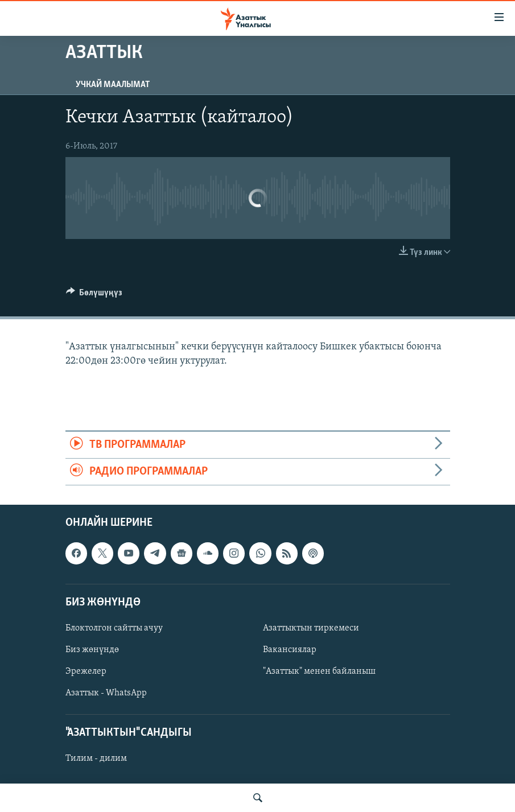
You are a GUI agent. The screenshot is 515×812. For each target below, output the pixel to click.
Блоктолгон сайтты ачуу (114, 628)
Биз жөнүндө (92, 650)
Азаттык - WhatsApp (106, 693)
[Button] (94, 295)
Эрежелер (86, 671)
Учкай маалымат (113, 85)
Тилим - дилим (96, 759)
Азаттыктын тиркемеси (311, 628)
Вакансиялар (290, 650)
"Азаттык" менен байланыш (319, 671)
